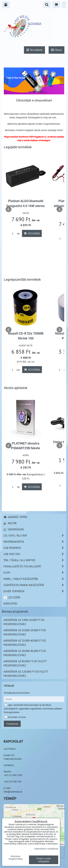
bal (15, 370)
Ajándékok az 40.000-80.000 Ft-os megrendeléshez (25, 653)
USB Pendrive (35, 548)
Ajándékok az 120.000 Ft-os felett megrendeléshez (26, 674)
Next (59, 209)
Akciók (10, 523)
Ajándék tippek (15, 517)
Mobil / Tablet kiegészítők (35, 579)
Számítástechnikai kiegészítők (35, 585)
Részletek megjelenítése (16, 858)
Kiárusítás (10, 603)
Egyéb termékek (35, 591)
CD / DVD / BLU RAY (35, 536)
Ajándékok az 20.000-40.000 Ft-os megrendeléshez (25, 643)
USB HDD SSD (35, 554)
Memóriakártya (35, 542)
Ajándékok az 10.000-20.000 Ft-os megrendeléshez (25, 632)
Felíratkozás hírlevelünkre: (17, 693)
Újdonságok (14, 529)
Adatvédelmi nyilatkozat (46, 849)
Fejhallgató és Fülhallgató (35, 566)
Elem (35, 573)
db (16, 234)
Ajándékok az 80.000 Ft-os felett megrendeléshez (25, 663)
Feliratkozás (12, 724)
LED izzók (12, 597)
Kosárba (33, 233)
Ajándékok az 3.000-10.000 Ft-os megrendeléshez (24, 622)
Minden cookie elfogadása (44, 860)
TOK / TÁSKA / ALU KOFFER (35, 560)
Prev (9, 209)
